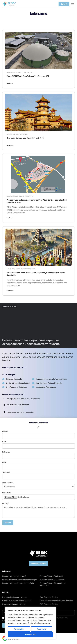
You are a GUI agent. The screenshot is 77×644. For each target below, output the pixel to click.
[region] (30, 623)
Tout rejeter (42, 629)
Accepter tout (30, 634)
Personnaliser (19, 629)
